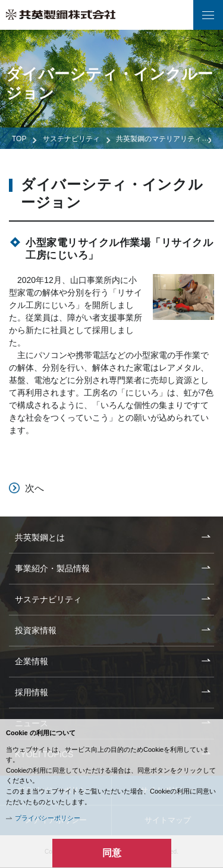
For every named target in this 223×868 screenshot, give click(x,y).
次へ (34, 488)
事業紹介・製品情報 (52, 568)
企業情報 (32, 661)
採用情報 (32, 692)
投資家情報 (36, 630)
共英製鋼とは (40, 537)
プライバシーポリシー (48, 818)
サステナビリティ (71, 139)
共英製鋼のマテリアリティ (159, 139)
